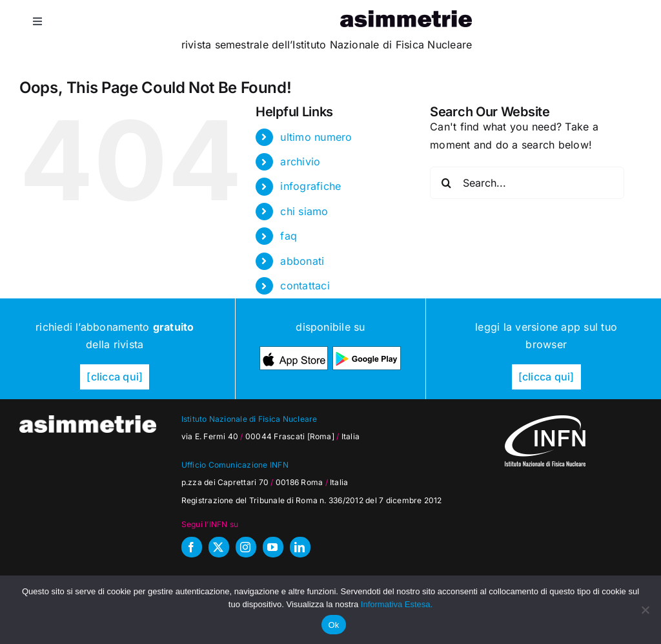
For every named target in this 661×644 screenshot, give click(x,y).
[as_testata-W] (88, 421)
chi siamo (304, 211)
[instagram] (246, 547)
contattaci (305, 286)
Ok (333, 625)
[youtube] (273, 547)
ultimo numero (316, 137)
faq (289, 236)
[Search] (446, 183)
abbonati (302, 261)
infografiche (310, 186)
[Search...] (527, 183)
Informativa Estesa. (397, 604)
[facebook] (192, 547)
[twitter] (219, 547)
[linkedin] (300, 547)
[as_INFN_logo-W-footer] (545, 421)
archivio (300, 161)
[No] (645, 610)
